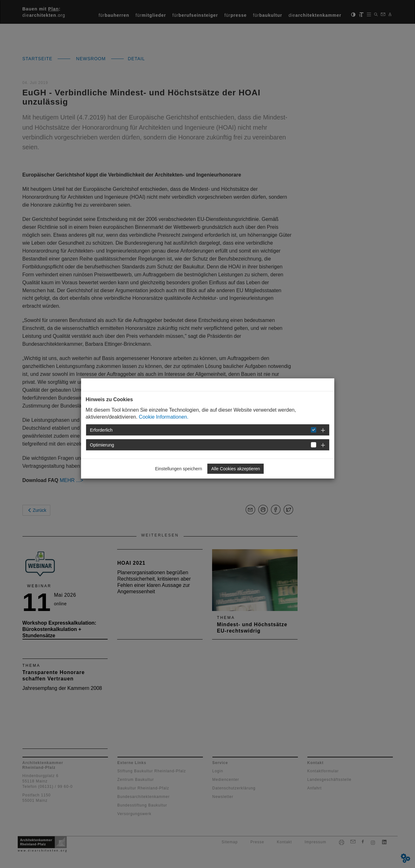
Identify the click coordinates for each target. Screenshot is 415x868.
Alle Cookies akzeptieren (236, 469)
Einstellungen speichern (179, 469)
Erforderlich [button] (101, 430)
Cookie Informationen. (164, 417)
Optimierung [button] (102, 445)
